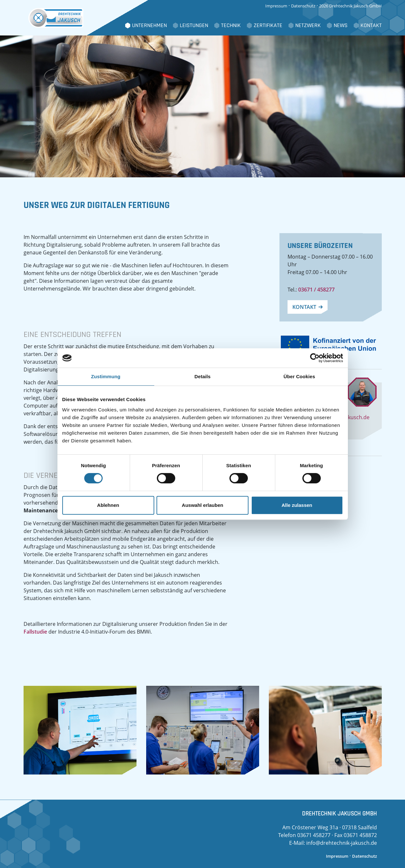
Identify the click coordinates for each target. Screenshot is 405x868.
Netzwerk (308, 25)
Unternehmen (149, 25)
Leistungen (194, 25)
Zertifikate (268, 25)
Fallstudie (35, 632)
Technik (231, 25)
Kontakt (371, 25)
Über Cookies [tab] (299, 376)
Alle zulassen (297, 505)
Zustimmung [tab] (106, 376)
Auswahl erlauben (202, 505)
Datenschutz (303, 6)
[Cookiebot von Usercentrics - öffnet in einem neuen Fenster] (315, 358)
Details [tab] (203, 376)
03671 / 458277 (316, 290)
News (341, 25)
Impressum (276, 6)
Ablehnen (108, 505)
